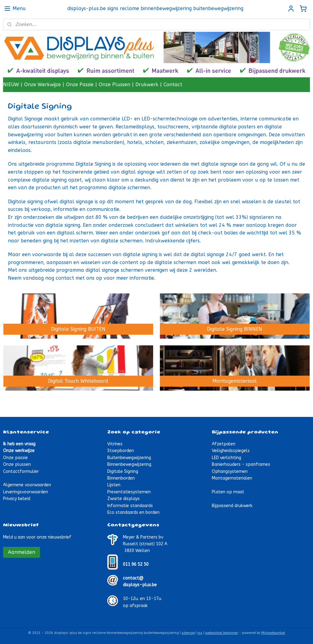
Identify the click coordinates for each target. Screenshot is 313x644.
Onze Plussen (114, 85)
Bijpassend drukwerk (232, 506)
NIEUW (11, 85)
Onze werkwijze (19, 451)
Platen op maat (228, 492)
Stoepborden (121, 451)
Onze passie (15, 458)
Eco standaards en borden (133, 512)
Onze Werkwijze (42, 85)
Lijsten (114, 485)
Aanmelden (22, 552)
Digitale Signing (123, 471)
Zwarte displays (123, 499)
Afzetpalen (224, 444)
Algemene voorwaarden (27, 485)
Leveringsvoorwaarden (26, 492)
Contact (173, 85)
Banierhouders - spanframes (241, 464)
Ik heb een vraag (19, 444)
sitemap (188, 633)
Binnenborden (121, 478)
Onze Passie (80, 85)
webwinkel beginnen (222, 633)
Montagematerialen (232, 478)
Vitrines (115, 444)
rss (200, 633)
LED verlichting (226, 458)
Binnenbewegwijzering (129, 464)
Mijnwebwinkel (273, 633)
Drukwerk (147, 85)
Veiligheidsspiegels (231, 451)
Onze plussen (17, 464)
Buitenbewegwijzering (129, 458)
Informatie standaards (130, 506)
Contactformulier (21, 471)
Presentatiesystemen (129, 492)
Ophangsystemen (230, 471)
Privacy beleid (17, 499)
